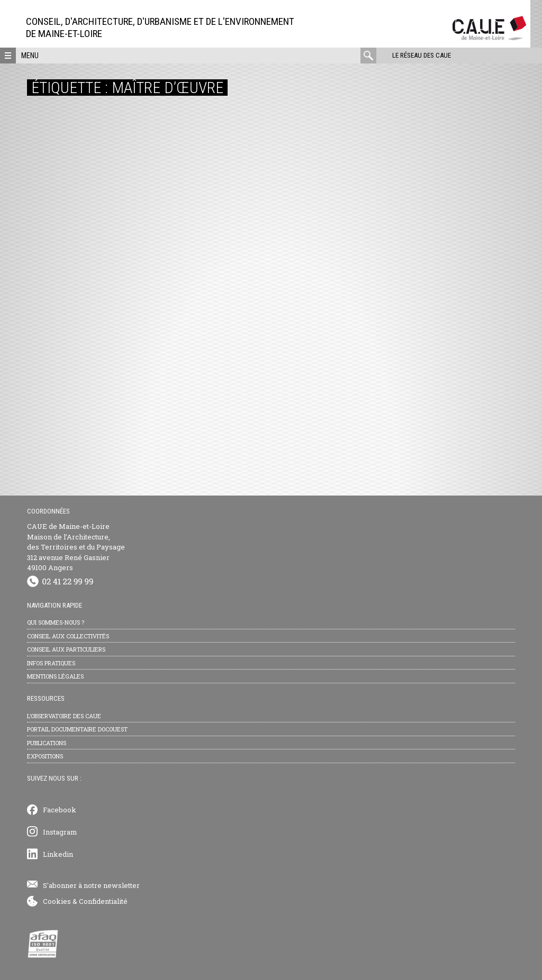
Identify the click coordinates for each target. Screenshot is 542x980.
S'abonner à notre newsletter (91, 885)
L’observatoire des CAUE (64, 716)
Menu (30, 56)
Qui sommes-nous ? (56, 622)
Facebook (60, 810)
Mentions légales (55, 676)
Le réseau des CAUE (422, 55)
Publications (47, 743)
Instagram (60, 832)
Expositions (45, 756)
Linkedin (58, 854)
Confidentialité (103, 901)
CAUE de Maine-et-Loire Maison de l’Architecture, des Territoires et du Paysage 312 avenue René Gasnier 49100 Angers (76, 547)
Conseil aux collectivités (68, 636)
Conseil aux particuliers (66, 649)
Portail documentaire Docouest (77, 729)
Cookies (57, 901)
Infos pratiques (51, 663)
